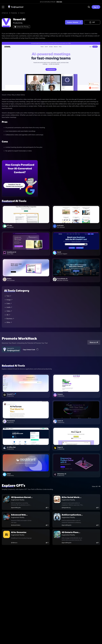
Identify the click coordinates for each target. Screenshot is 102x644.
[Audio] (52, 307)
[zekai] (26, 465)
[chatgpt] (26, 386)
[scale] (76, 412)
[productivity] (15, 13)
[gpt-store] (96, 486)
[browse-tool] (6, 13)
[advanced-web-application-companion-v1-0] (26, 520)
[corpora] (76, 386)
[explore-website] (74, 22)
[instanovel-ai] (26, 245)
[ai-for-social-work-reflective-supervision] (76, 502)
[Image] (52, 300)
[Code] (52, 303)
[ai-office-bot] (26, 439)
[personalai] (26, 412)
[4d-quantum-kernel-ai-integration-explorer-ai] (26, 502)
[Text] (52, 296)
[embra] (26, 272)
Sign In (96, 7)
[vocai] (76, 245)
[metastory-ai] (76, 465)
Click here (59, 2)
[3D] (52, 315)
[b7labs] (26, 218)
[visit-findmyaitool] (16, 8)
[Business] (52, 319)
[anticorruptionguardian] (76, 520)
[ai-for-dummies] (26, 537)
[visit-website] (51, 66)
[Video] (52, 311)
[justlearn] (76, 218)
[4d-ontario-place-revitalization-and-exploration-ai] (76, 537)
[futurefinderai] (76, 272)
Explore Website (74, 22)
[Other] (52, 322)
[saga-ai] (76, 439)
